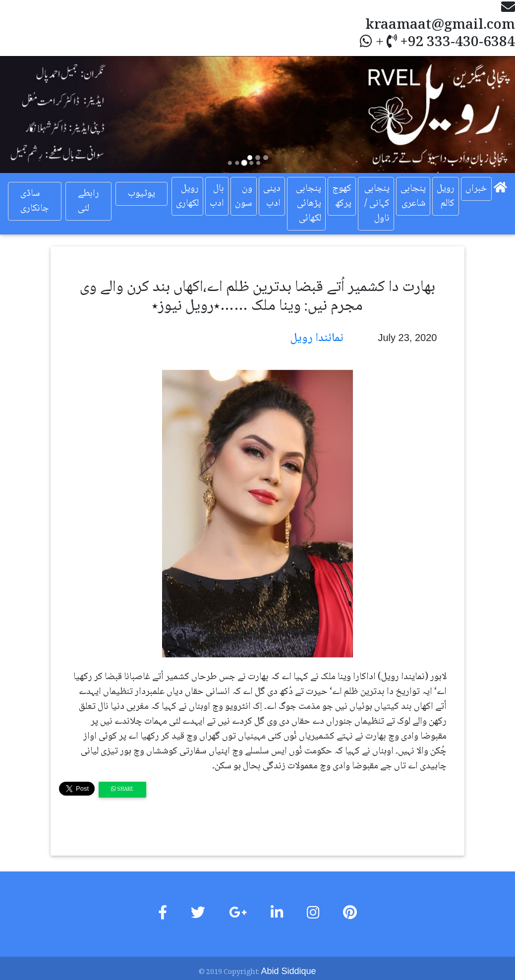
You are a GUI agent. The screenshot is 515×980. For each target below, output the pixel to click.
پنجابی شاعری (413, 196)
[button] (39, 115)
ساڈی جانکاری (35, 201)
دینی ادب (272, 196)
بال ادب (217, 196)
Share (122, 789)
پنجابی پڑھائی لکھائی (309, 204)
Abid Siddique (288, 971)
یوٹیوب (142, 194)
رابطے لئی (88, 201)
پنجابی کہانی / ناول (377, 204)
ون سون (244, 196)
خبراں (476, 189)
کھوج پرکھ (342, 196)
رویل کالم (446, 196)
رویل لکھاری (187, 196)
